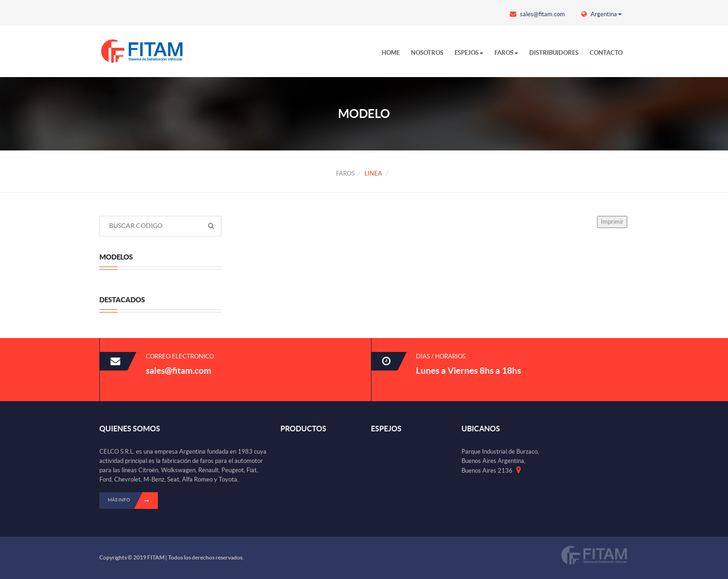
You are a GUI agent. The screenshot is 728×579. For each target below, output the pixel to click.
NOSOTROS (427, 53)
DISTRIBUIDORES (554, 53)
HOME (391, 53)
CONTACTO (606, 53)
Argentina (601, 14)
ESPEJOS (469, 53)
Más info (133, 501)
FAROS (506, 53)
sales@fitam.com (537, 14)
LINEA (373, 173)
